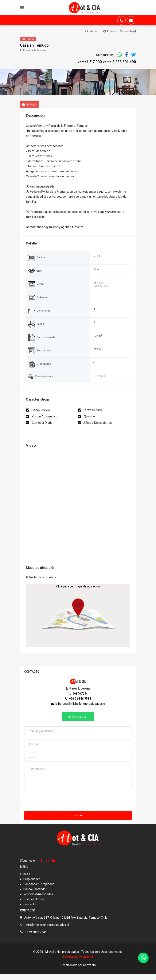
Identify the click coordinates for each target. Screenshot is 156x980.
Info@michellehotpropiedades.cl (47, 931)
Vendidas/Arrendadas (38, 900)
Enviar (78, 821)
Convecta (89, 971)
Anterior (110, 31)
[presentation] (56, 807)
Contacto (30, 910)
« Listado (91, 31)
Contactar (78, 723)
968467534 (78, 700)
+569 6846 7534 (36, 938)
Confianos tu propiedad (39, 890)
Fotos (30, 111)
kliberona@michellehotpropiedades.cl (78, 710)
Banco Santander (35, 895)
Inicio (27, 880)
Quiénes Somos (34, 905)
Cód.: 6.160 (28, 39)
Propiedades (32, 885)
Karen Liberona (78, 695)
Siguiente (128, 31)
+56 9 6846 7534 (78, 705)
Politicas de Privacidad (78, 963)
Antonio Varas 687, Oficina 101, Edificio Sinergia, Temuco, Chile (66, 924)
